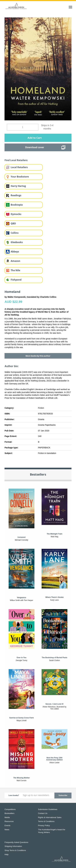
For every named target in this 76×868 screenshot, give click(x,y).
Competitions (10, 809)
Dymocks (16, 214)
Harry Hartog (18, 186)
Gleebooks (17, 242)
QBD (13, 223)
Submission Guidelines (48, 809)
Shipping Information (13, 846)
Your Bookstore (20, 177)
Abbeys (15, 252)
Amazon (15, 261)
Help (6, 854)
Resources (9, 821)
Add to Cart (35, 138)
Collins (15, 233)
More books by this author (38, 356)
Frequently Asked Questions (16, 842)
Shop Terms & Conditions (15, 850)
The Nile (15, 270)
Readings (16, 195)
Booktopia (17, 205)
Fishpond (16, 280)
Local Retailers (19, 167)
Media (7, 817)
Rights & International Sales (50, 817)
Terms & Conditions (46, 821)
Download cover (35, 147)
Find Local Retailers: (16, 160)
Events (7, 825)
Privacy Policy (44, 825)
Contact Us (43, 813)
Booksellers (9, 813)
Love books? (14, 795)
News (7, 830)
